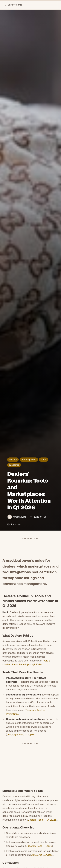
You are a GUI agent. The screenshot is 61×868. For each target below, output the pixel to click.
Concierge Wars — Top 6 (20, 735)
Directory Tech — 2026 (39, 846)
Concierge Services (42, 855)
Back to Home (13, 5)
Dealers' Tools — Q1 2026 (42, 820)
